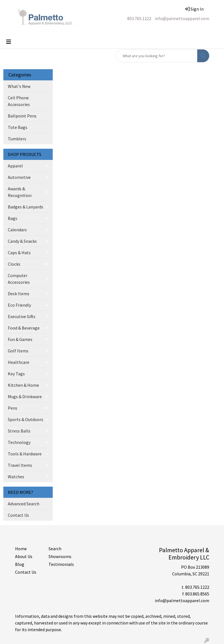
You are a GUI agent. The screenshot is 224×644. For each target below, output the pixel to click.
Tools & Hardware (25, 454)
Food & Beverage (24, 328)
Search (55, 549)
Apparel (15, 166)
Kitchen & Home (23, 385)
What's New (19, 86)
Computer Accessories (19, 279)
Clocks (14, 264)
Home (21, 549)
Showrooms (60, 556)
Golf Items (18, 351)
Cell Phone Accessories (19, 101)
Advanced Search (24, 504)
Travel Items (20, 465)
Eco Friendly (19, 305)
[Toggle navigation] (9, 42)
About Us (24, 556)
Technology (19, 442)
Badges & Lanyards (26, 207)
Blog (20, 564)
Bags (13, 218)
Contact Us (18, 515)
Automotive (19, 177)
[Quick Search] (156, 56)
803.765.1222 (139, 18)
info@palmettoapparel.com (182, 18)
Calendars (17, 230)
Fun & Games (20, 339)
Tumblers (17, 139)
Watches (16, 477)
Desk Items (19, 294)
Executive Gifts (22, 316)
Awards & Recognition (20, 192)
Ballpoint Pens (22, 116)
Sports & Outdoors (26, 419)
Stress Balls (19, 431)
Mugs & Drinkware (25, 397)
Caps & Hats (19, 253)
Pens (13, 408)
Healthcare (19, 362)
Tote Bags (18, 127)
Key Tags (16, 374)
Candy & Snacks (22, 241)
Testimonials (61, 564)
